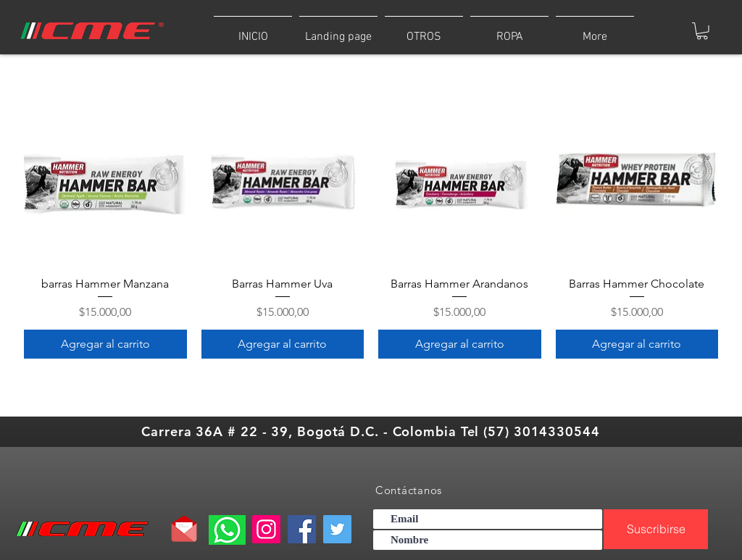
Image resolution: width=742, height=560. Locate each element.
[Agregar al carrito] (105, 344)
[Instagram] (266, 529)
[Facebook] (302, 529)
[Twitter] (337, 529)
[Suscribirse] (656, 529)
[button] (509, 30)
